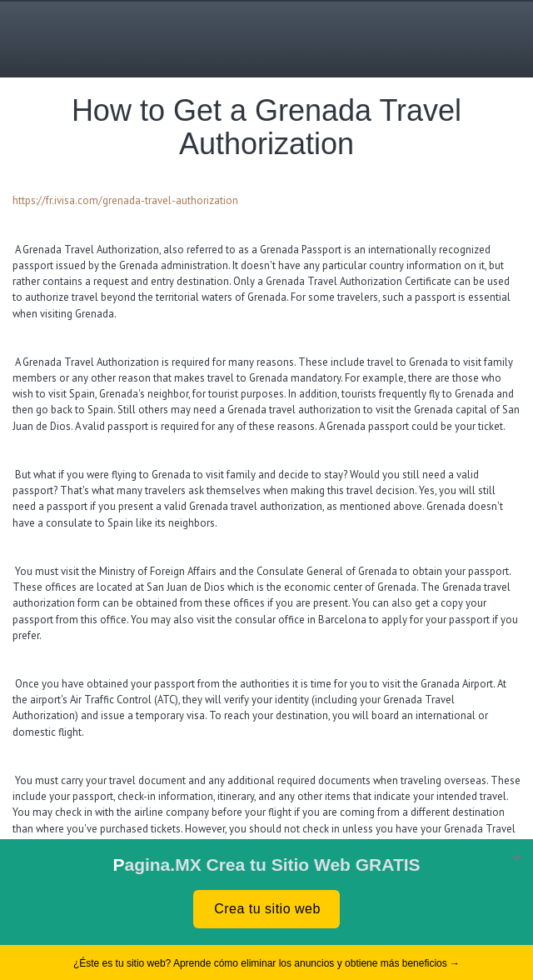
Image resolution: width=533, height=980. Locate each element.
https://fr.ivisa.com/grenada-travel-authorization (127, 200)
